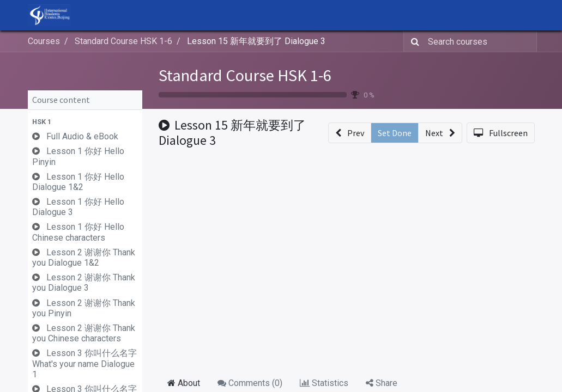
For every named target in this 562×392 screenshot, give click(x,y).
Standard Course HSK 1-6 (245, 75)
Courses (44, 41)
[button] (85, 122)
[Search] (413, 41)
